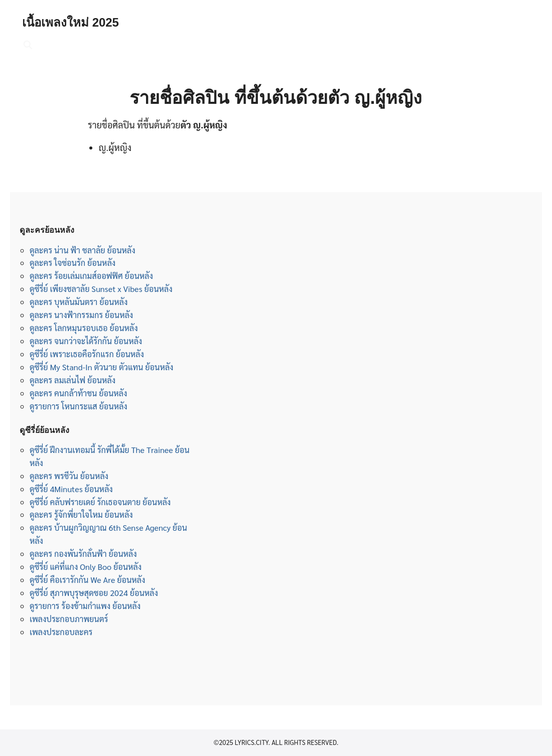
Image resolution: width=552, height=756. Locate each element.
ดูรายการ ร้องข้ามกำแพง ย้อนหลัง (85, 606)
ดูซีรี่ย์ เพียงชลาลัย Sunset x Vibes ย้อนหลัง (101, 289)
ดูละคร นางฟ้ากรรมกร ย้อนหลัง (81, 315)
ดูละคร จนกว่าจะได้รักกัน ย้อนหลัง (86, 341)
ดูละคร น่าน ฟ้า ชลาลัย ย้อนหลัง (83, 250)
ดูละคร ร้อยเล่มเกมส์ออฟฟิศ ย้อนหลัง (91, 276)
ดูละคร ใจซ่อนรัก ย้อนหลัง (73, 263)
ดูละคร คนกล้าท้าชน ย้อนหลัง (78, 393)
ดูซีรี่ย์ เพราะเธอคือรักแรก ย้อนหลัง (87, 354)
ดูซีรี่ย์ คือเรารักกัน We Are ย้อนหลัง (87, 580)
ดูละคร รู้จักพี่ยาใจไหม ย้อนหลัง (81, 514)
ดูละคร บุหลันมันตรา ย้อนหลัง (79, 302)
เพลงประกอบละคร (61, 632)
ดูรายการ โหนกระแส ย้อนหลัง (79, 406)
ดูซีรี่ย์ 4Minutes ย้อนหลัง (71, 489)
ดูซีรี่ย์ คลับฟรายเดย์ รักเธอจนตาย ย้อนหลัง (100, 502)
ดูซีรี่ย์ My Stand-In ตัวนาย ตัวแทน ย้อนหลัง (102, 367)
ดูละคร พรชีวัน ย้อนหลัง (69, 476)
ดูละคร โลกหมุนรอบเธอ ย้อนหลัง (84, 328)
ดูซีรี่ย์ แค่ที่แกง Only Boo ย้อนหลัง (86, 567)
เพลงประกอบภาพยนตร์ (69, 619)
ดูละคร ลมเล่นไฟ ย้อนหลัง (73, 380)
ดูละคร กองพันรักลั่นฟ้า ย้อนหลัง (83, 554)
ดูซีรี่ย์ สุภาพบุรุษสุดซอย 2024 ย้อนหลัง (94, 593)
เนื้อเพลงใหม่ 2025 (71, 22)
